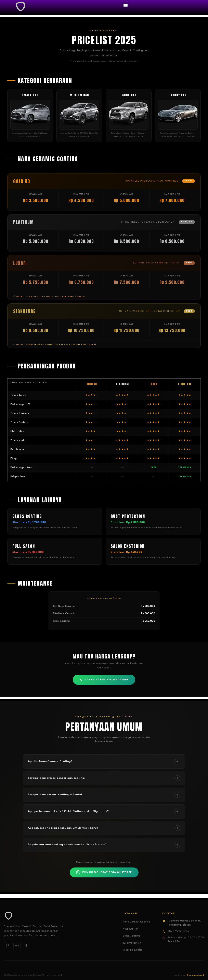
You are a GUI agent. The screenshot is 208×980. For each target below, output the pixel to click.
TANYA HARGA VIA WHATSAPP (104, 680)
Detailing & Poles (132, 950)
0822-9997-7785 (178, 931)
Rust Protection (132, 943)
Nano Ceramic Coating (136, 922)
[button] (126, 5)
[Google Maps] (26, 945)
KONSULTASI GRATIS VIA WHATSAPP (104, 872)
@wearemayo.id (195, 975)
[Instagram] (8, 945)
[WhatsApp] (17, 945)
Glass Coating (131, 936)
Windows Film (130, 929)
